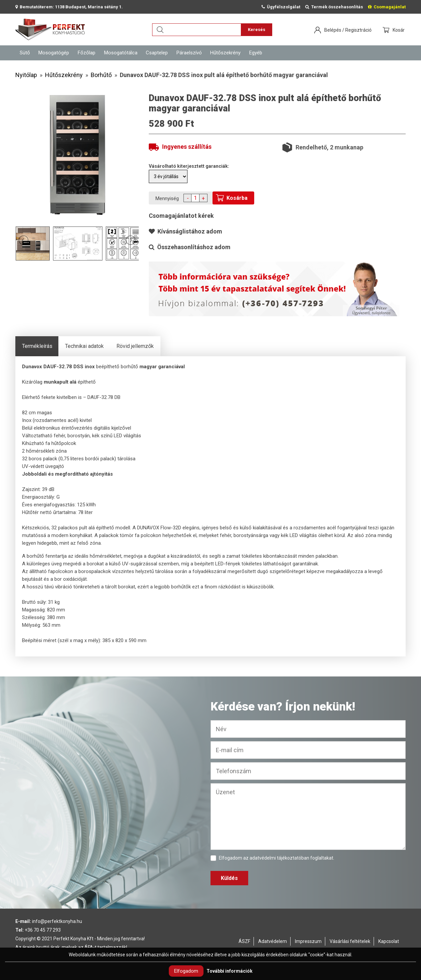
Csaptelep (157, 53)
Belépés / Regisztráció (348, 30)
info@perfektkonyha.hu (57, 921)
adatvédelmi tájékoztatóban (279, 858)
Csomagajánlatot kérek (181, 216)
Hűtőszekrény (225, 53)
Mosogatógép (54, 53)
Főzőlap (87, 53)
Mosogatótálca (121, 53)
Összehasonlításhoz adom (190, 247)
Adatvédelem (273, 941)
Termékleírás (37, 346)
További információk (230, 971)
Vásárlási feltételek (350, 941)
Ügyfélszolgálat (281, 7)
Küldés (229, 878)
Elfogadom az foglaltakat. (272, 858)
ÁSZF (244, 941)
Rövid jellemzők (135, 346)
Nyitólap (26, 75)
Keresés (257, 30)
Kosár (399, 30)
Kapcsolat (389, 941)
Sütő (25, 53)
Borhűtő (101, 75)
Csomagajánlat (387, 7)
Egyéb (256, 53)
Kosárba (237, 198)
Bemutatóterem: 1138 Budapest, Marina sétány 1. (69, 7)
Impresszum (308, 941)
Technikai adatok (84, 346)
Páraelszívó (189, 53)
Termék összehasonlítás (334, 7)
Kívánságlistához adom (185, 231)
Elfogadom (186, 971)
